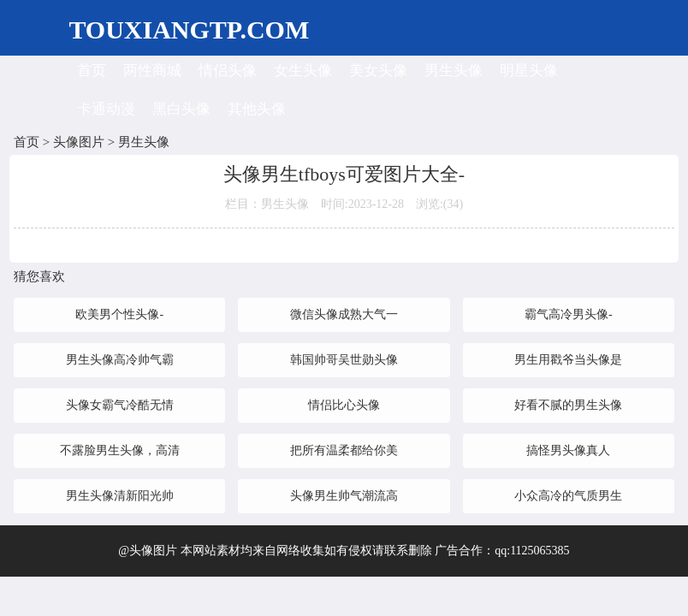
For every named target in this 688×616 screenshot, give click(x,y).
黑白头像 (181, 109)
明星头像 (529, 71)
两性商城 (152, 71)
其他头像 (257, 109)
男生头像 (454, 71)
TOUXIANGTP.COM (189, 30)
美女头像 (378, 71)
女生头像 (303, 71)
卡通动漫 (106, 109)
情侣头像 (228, 71)
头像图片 (79, 142)
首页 (92, 71)
